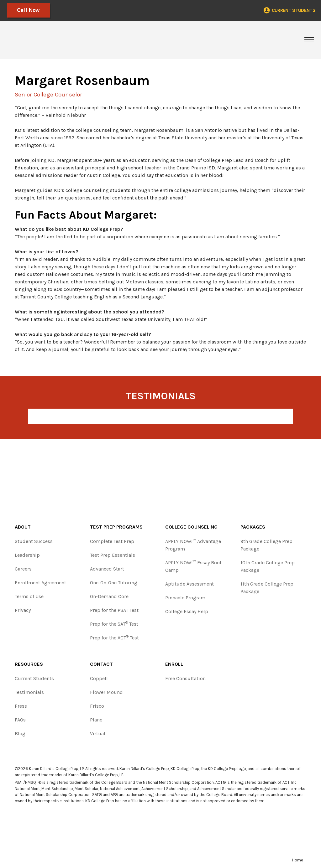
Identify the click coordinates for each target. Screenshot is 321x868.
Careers (23, 569)
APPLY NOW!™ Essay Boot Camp (193, 566)
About (23, 527)
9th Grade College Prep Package (266, 545)
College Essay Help (187, 611)
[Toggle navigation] (309, 40)
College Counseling (191, 527)
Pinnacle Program (185, 598)
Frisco (97, 706)
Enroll (174, 664)
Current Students (34, 678)
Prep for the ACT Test (114, 637)
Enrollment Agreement (40, 583)
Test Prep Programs (116, 527)
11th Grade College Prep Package (267, 588)
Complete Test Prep (112, 541)
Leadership (27, 555)
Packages (253, 527)
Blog (20, 734)
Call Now (28, 10)
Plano (96, 720)
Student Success (34, 541)
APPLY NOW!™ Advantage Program (193, 545)
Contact (101, 664)
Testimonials (29, 692)
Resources (29, 664)
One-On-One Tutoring (114, 583)
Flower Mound (106, 692)
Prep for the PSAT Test (114, 610)
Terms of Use (29, 596)
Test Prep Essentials (113, 555)
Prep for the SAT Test (114, 624)
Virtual (98, 734)
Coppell (99, 678)
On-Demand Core (109, 596)
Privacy (23, 610)
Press (21, 706)
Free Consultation (185, 678)
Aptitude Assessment (189, 584)
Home (298, 860)
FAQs (20, 720)
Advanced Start (107, 569)
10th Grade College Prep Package (268, 566)
